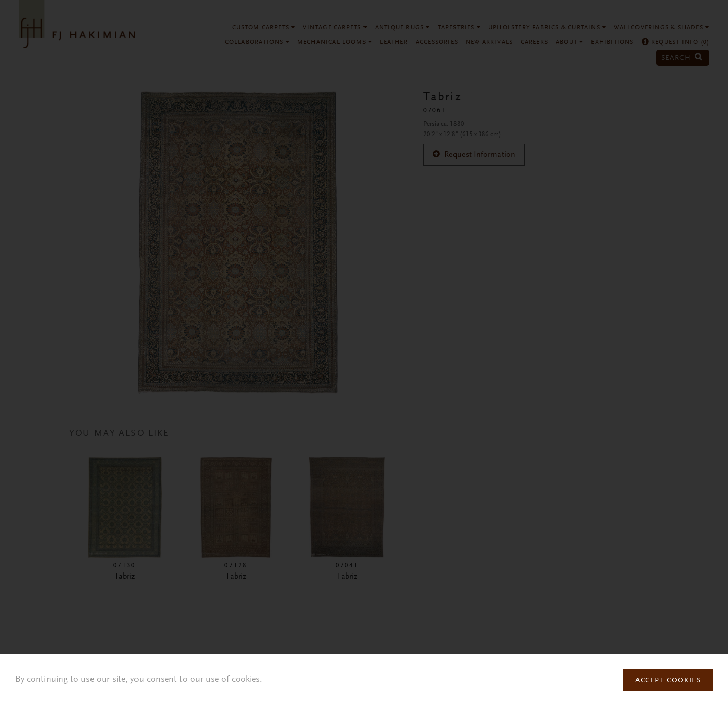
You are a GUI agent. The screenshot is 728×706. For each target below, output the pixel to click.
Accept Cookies (668, 681)
